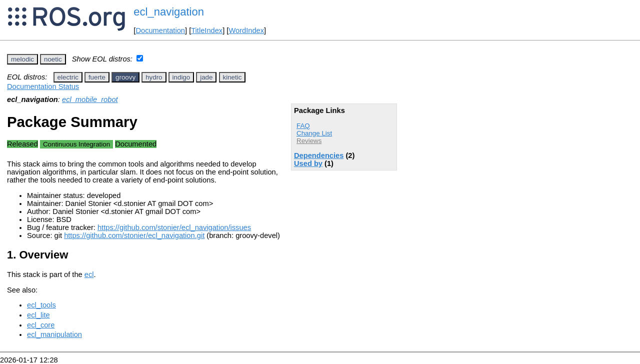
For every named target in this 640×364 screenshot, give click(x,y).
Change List (314, 133)
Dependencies (319, 155)
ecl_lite (38, 315)
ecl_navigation (169, 12)
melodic (22, 59)
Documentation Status (43, 86)
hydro (154, 77)
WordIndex (246, 30)
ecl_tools (41, 305)
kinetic (232, 77)
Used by (308, 163)
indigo (181, 77)
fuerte (97, 77)
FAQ (303, 126)
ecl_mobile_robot (90, 99)
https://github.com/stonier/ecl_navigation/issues (174, 227)
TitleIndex (207, 30)
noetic (53, 59)
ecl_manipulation (54, 334)
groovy (125, 77)
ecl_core (41, 325)
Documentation (160, 30)
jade (206, 77)
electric (68, 77)
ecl (89, 274)
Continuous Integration (76, 144)
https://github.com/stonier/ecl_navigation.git (134, 235)
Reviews (309, 141)
